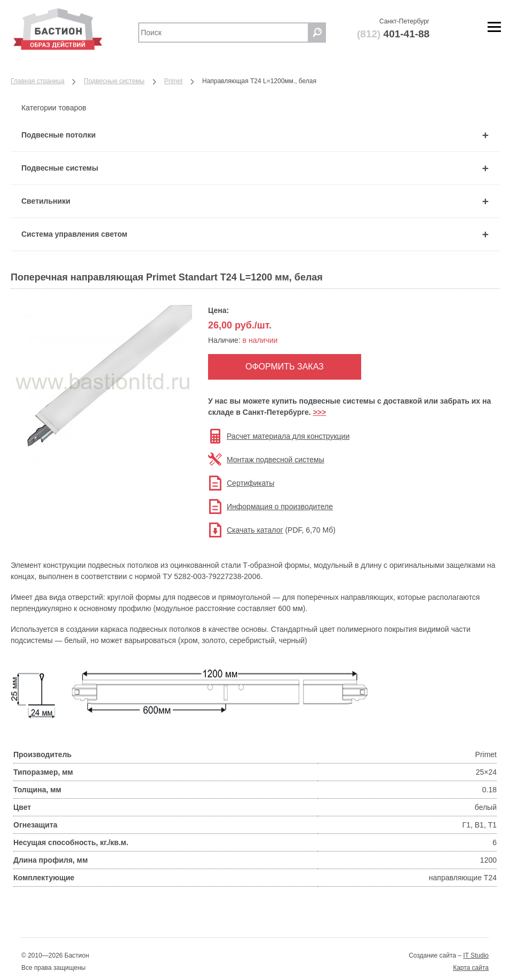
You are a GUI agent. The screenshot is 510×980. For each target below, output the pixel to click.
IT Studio (476, 955)
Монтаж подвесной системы (276, 460)
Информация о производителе (280, 507)
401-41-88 (393, 34)
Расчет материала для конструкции (288, 436)
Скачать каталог (255, 530)
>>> (320, 412)
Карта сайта (471, 968)
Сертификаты (250, 483)
